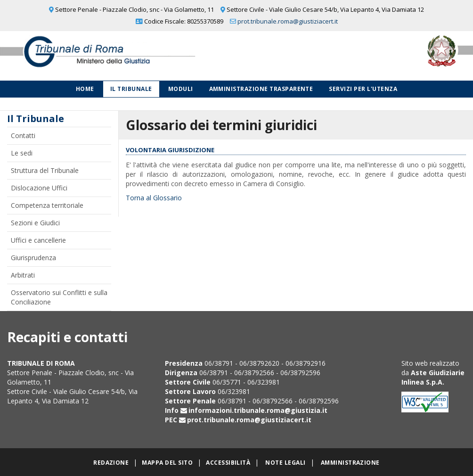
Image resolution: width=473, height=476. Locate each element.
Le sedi (22, 153)
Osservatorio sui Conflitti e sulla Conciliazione (59, 297)
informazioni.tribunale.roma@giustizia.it (258, 410)
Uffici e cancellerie (38, 240)
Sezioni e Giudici (35, 223)
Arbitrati (23, 275)
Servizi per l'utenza (363, 89)
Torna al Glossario (154, 198)
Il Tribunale (131, 89)
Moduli (181, 89)
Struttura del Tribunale (45, 170)
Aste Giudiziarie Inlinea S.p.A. (433, 377)
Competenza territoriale (47, 205)
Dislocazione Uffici (39, 188)
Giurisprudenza (33, 258)
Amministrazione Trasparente (261, 89)
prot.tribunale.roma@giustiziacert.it (288, 21)
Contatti (23, 135)
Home (85, 89)
